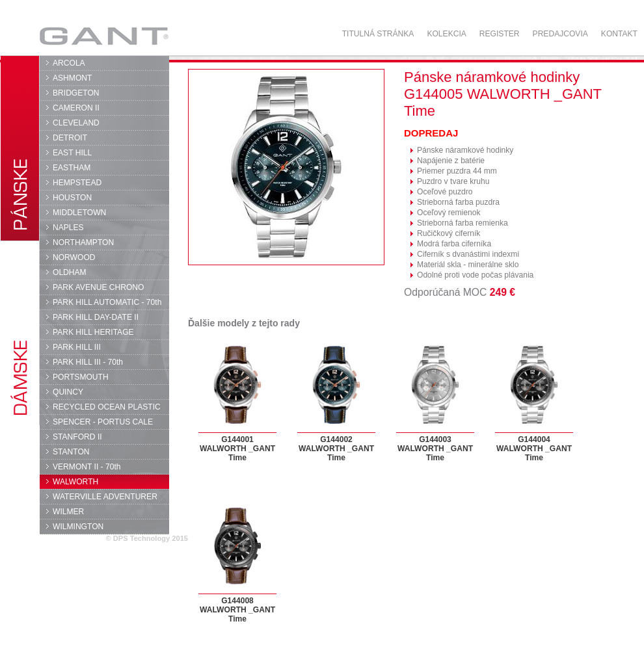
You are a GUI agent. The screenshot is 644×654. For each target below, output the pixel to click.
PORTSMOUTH (81, 377)
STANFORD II (77, 437)
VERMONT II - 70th (87, 467)
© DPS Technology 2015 (147, 538)
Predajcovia (560, 34)
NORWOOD (74, 257)
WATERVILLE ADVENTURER (105, 497)
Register (500, 34)
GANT (104, 36)
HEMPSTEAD (77, 183)
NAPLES (68, 228)
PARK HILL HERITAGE (93, 332)
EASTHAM (72, 168)
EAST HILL (72, 153)
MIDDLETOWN (79, 213)
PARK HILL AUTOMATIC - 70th (107, 302)
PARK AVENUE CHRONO (99, 287)
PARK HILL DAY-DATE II (96, 317)
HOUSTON (72, 198)
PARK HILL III (77, 347)
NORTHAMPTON (83, 242)
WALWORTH (75, 482)
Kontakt (619, 34)
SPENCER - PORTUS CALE (103, 422)
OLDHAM (70, 272)
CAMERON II (76, 108)
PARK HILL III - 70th (88, 362)
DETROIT (70, 138)
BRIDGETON (76, 93)
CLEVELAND (76, 123)
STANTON (71, 452)
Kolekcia (446, 34)
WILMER (68, 512)
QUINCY (68, 392)
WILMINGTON (78, 527)
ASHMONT (72, 78)
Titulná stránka (378, 34)
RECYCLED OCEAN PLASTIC (107, 407)
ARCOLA (69, 63)
